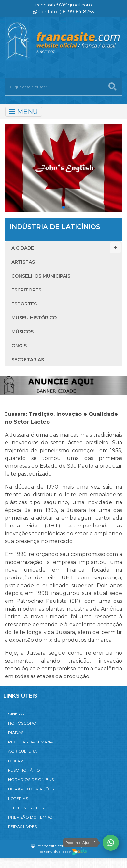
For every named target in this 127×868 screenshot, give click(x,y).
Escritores (26, 290)
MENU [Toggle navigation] (24, 112)
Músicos (22, 332)
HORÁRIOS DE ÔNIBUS (31, 780)
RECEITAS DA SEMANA (31, 742)
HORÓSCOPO (22, 723)
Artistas (23, 262)
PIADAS (16, 732)
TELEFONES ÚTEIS (26, 808)
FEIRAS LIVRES (22, 827)
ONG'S (19, 346)
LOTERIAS (18, 798)
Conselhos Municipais (41, 276)
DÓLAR (16, 761)
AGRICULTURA (23, 751)
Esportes (24, 304)
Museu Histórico (34, 318)
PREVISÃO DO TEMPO (30, 817)
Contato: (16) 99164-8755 (63, 12)
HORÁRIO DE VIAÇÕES (31, 789)
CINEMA (16, 714)
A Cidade (66, 248)
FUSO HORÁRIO (24, 770)
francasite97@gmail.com (63, 5)
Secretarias (28, 360)
